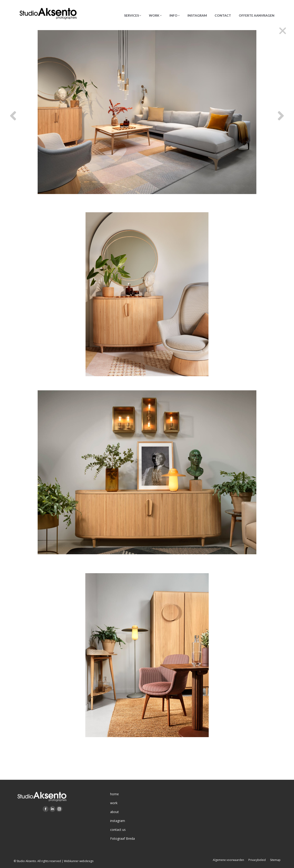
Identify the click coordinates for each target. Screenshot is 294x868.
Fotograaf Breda (122, 838)
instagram (118, 821)
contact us (118, 830)
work (114, 803)
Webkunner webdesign (79, 861)
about (114, 812)
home (114, 794)
